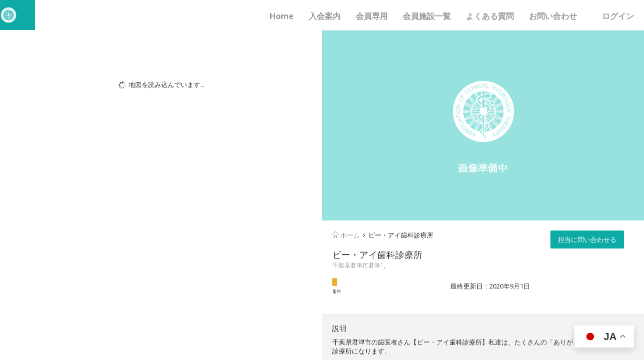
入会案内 (325, 16)
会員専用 (372, 16)
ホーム (346, 235)
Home (282, 16)
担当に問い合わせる (587, 239)
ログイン (618, 16)
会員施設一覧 (427, 16)
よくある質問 (490, 16)
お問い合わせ (553, 16)
